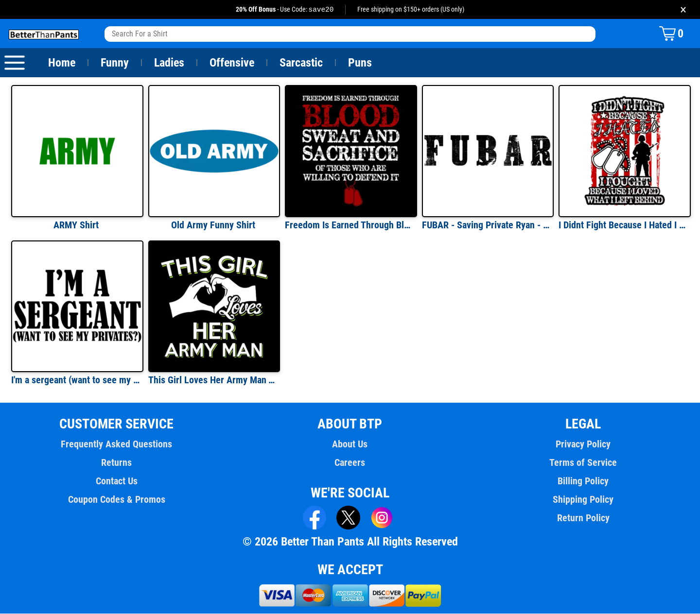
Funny (114, 63)
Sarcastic (301, 63)
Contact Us (116, 481)
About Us (350, 444)
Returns (117, 463)
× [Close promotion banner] (683, 9)
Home (62, 63)
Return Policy (583, 518)
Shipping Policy (583, 500)
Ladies (169, 63)
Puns (360, 63)
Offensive (232, 63)
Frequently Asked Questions (117, 444)
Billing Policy (583, 481)
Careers (350, 463)
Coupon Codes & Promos (117, 500)
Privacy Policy (583, 444)
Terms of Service (583, 463)
